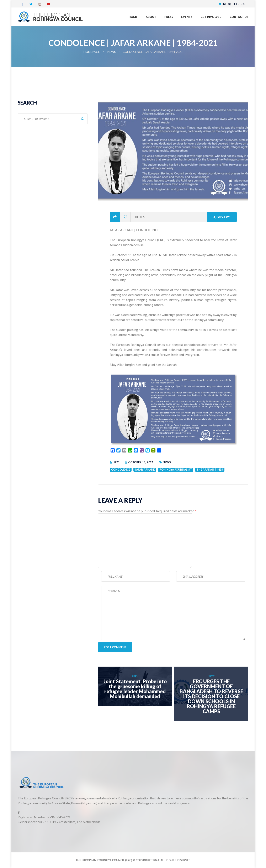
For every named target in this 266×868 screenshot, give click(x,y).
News (112, 52)
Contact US (239, 17)
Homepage (92, 52)
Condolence (121, 470)
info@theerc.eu (234, 4)
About (151, 17)
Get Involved (211, 17)
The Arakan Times (210, 470)
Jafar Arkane (145, 470)
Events (187, 17)
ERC (116, 462)
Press (169, 17)
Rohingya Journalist (176, 470)
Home (133, 17)
